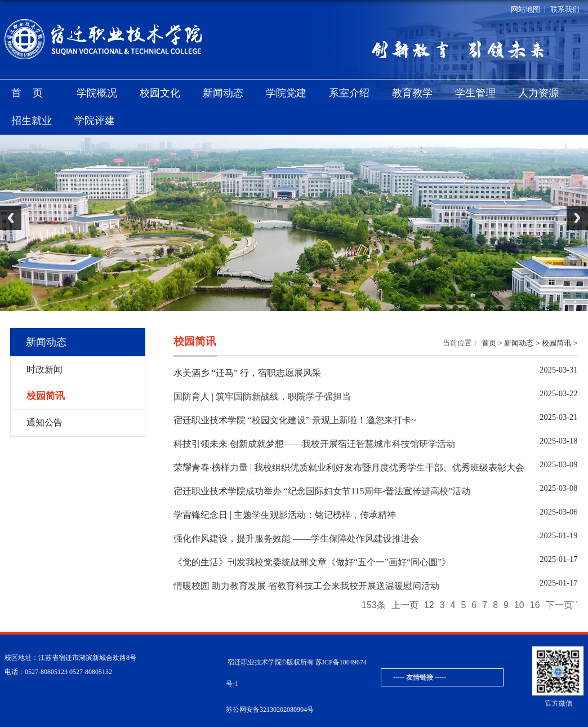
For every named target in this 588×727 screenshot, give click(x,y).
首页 (33, 93)
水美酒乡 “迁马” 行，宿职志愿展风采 (247, 373)
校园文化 (160, 93)
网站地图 (525, 9)
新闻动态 (223, 93)
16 (535, 605)
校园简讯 (556, 343)
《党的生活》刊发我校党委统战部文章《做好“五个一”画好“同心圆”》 (312, 562)
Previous (11, 218)
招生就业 (32, 121)
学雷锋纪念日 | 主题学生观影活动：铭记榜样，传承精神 (285, 515)
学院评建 (95, 121)
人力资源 (538, 93)
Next (577, 218)
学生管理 (475, 93)
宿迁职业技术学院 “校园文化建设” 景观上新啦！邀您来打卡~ (295, 420)
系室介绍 (349, 93)
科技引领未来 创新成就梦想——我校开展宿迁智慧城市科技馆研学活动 (314, 444)
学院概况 (97, 93)
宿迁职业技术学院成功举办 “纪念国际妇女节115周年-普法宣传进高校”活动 (322, 491)
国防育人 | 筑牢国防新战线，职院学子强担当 (262, 396)
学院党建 (286, 93)
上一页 (405, 605)
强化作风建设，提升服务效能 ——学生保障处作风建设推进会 (296, 538)
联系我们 (565, 9)
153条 (374, 605)
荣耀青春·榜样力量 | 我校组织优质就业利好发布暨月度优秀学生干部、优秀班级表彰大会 (349, 467)
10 (519, 605)
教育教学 (412, 93)
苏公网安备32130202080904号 (270, 710)
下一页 (559, 605)
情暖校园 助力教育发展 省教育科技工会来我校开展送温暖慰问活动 (306, 586)
